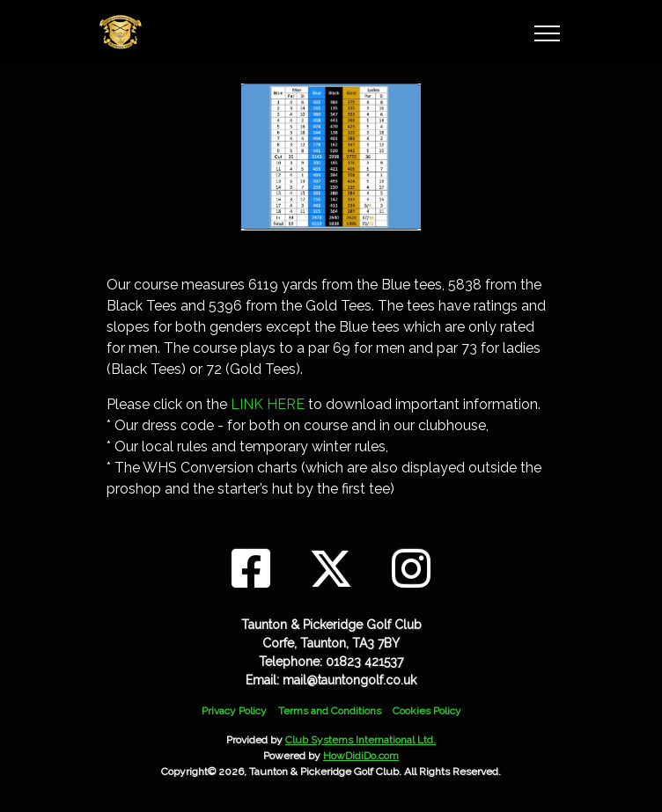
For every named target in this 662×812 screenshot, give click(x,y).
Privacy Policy (234, 711)
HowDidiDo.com (361, 756)
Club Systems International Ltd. (360, 740)
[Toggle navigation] (546, 31)
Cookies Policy (427, 711)
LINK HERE (268, 404)
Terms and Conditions (330, 711)
